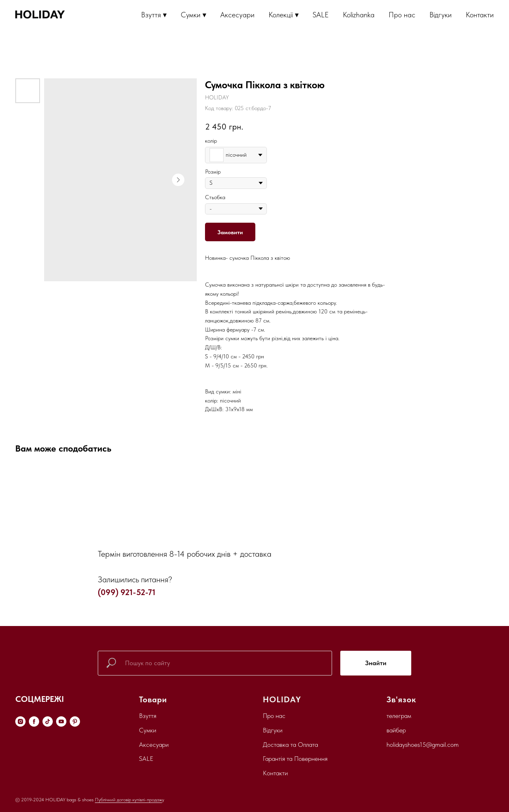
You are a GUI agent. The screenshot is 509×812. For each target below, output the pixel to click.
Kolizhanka (359, 15)
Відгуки (441, 15)
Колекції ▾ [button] (284, 15)
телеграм (399, 716)
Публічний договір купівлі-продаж (128, 800)
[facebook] (34, 721)
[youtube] (61, 721)
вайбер (396, 730)
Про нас (402, 15)
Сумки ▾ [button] (193, 15)
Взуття (148, 716)
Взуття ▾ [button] (154, 15)
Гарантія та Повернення (295, 759)
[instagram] (20, 721)
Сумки (148, 730)
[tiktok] (48, 721)
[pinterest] (75, 721)
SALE (321, 15)
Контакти (480, 15)
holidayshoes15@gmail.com (423, 745)
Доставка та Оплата (290, 745)
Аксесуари (237, 15)
